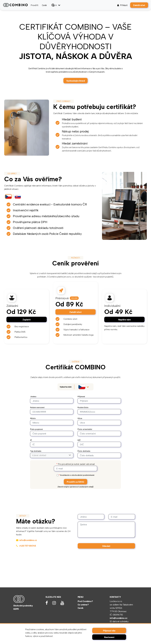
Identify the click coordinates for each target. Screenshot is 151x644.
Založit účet (139, 5)
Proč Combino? (85, 601)
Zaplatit (27, 319)
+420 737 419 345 (26, 546)
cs (54, 5)
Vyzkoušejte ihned (76, 81)
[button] (52, 455)
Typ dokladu (36, 451)
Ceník (44, 5)
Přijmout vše (109, 631)
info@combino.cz (27, 540)
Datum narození (37, 407)
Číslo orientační (85, 429)
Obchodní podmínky (23, 605)
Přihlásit (122, 5)
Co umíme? (83, 604)
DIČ (79, 440)
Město (33, 418)
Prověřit (34, 5)
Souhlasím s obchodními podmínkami (77, 475)
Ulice (80, 418)
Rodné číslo (83, 407)
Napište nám (124, 319)
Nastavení (109, 637)
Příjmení (81, 396)
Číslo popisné (36, 429)
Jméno (33, 396)
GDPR (16, 609)
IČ (31, 440)
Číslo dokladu (84, 451)
